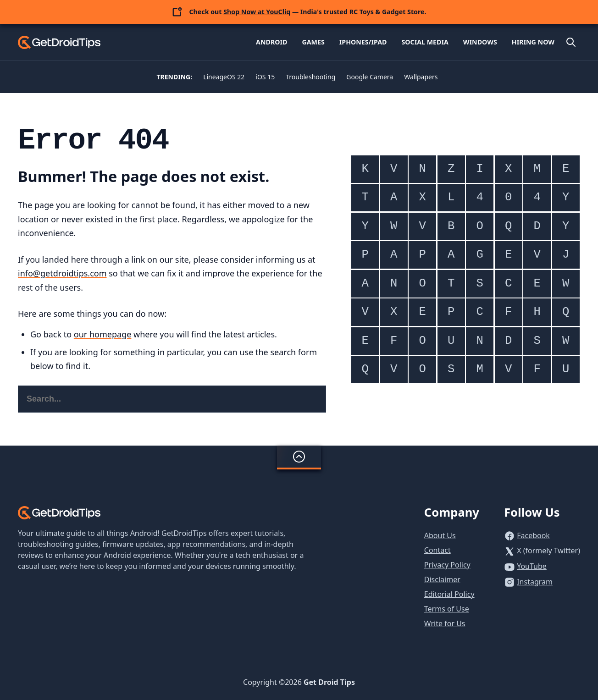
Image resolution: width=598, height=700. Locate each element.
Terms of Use (447, 609)
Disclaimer (442, 579)
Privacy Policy (447, 565)
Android (271, 42)
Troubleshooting (310, 77)
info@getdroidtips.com (62, 273)
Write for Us (445, 623)
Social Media (425, 42)
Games (313, 42)
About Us (440, 535)
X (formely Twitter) (548, 551)
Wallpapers (421, 77)
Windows (480, 42)
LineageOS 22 (224, 77)
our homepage (103, 334)
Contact (437, 550)
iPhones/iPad (363, 42)
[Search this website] (172, 399)
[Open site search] (571, 42)
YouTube (532, 566)
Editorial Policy (449, 594)
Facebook (533, 535)
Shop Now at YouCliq (257, 12)
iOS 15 (265, 77)
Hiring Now (533, 42)
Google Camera (370, 77)
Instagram (535, 582)
